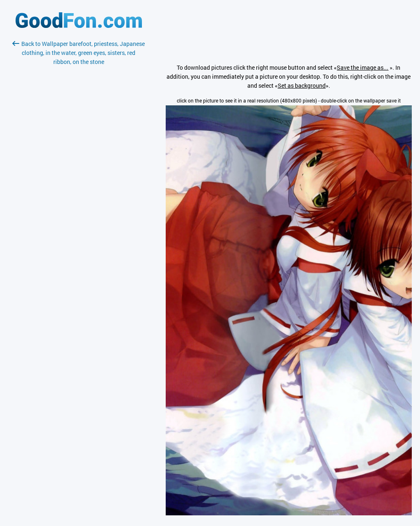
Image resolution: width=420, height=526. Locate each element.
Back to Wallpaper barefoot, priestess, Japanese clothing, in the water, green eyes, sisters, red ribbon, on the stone (79, 53)
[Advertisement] (79, 164)
